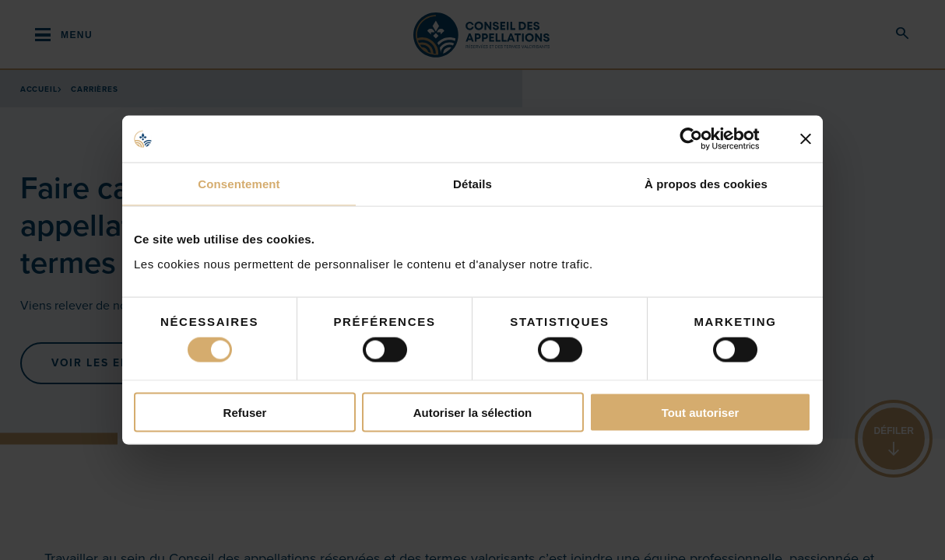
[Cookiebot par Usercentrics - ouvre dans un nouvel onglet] (703, 139)
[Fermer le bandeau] (806, 139)
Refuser (245, 412)
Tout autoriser (701, 412)
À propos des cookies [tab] (706, 184)
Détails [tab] (472, 184)
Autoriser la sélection (473, 412)
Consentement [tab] (239, 184)
